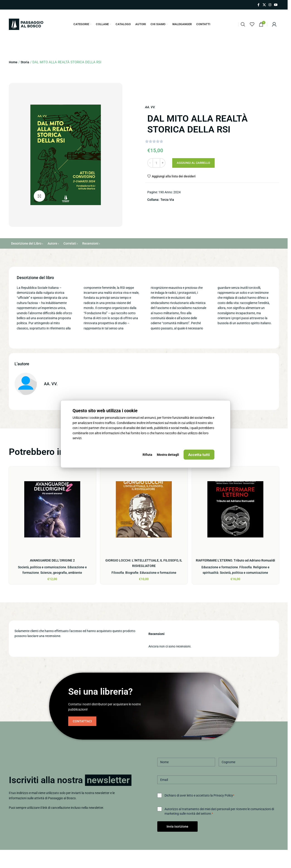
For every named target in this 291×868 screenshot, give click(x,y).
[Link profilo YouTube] (276, 5)
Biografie (132, 573)
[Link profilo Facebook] (259, 5)
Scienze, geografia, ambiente (61, 573)
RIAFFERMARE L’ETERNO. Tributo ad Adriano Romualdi (235, 560)
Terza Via (167, 200)
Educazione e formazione (158, 573)
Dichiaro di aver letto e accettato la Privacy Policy (199, 796)
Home (13, 62)
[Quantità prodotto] (156, 163)
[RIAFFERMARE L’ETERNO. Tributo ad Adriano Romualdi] (235, 509)
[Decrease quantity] (150, 163)
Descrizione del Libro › (27, 243)
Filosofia (118, 573)
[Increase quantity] (163, 163)
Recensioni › (91, 243)
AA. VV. (150, 107)
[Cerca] (243, 24)
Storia (25, 62)
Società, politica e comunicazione (42, 567)
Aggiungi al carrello (193, 163)
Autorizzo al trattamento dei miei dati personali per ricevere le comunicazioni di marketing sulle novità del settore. (219, 812)
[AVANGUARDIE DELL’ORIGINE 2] (52, 509)
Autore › (53, 243)
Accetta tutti (199, 455)
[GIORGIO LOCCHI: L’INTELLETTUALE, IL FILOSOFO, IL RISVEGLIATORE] (144, 509)
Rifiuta (147, 455)
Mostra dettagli (168, 455)
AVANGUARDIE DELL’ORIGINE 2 (52, 560)
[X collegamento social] (264, 5)
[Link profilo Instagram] (270, 5)
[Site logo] (26, 24)
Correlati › (71, 243)
